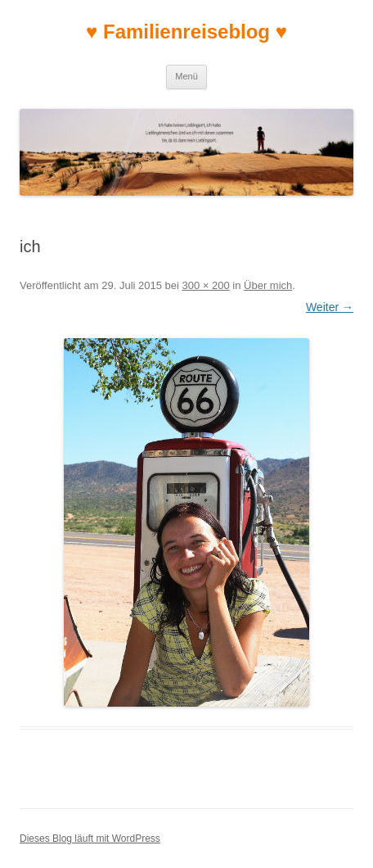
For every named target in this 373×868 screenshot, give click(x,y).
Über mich (268, 285)
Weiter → (330, 307)
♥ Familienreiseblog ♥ (186, 32)
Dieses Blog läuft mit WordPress (90, 839)
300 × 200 (206, 285)
